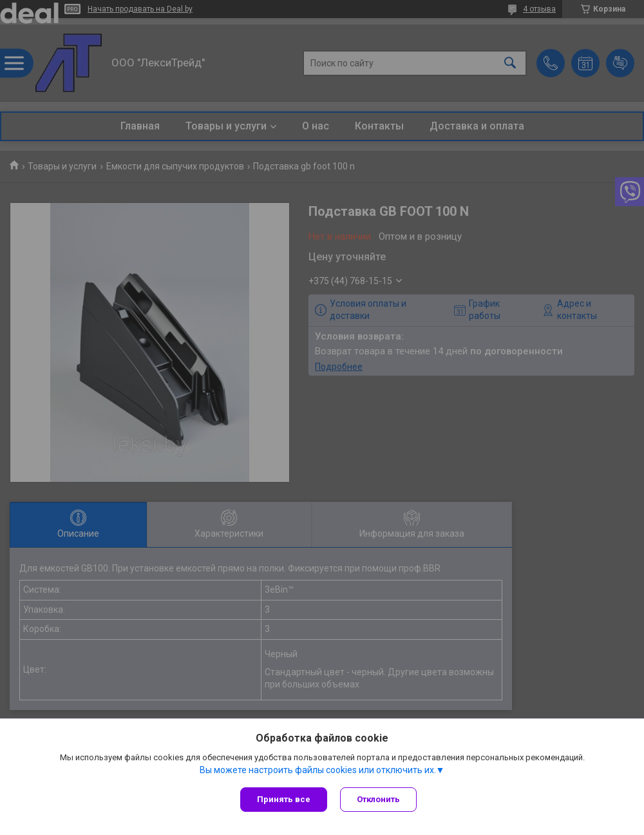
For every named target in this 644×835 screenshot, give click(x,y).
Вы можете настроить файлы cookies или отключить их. (318, 770)
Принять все (284, 799)
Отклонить (378, 799)
